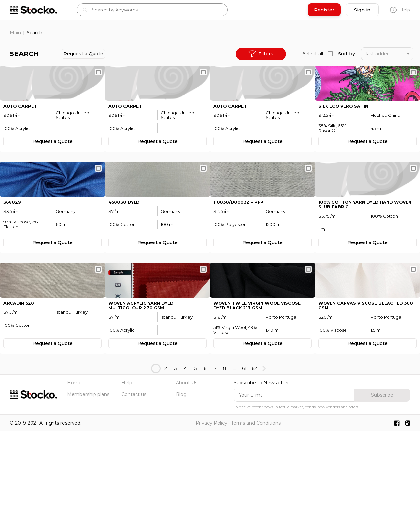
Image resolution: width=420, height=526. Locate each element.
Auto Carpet (22, 137)
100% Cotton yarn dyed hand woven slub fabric (360, 267)
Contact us (134, 489)
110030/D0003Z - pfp (240, 264)
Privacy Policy (211, 518)
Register (324, 10)
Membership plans (88, 489)
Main (15, 33)
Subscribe (382, 490)
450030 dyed (126, 264)
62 (254, 463)
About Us (187, 477)
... (235, 463)
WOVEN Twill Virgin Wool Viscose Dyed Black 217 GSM (261, 400)
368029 (13, 264)
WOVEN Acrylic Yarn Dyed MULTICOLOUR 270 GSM (145, 400)
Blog (181, 489)
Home (74, 477)
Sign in (362, 10)
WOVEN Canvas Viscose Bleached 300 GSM (365, 400)
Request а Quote (83, 54)
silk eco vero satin (346, 137)
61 (244, 463)
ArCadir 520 (20, 397)
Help (400, 10)
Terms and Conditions (256, 518)
